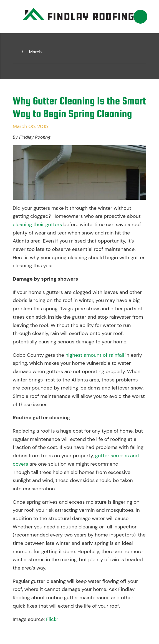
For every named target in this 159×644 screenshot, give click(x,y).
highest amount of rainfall (95, 355)
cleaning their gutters (37, 224)
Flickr (52, 619)
